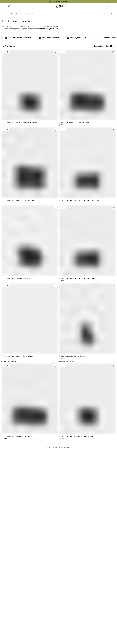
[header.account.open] (108, 6)
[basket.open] (114, 6)
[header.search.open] (9, 6)
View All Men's (12, 14)
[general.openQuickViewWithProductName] (56, 52)
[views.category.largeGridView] (111, 46)
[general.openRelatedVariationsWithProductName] (6, 52)
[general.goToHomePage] (59, 6)
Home (4, 14)
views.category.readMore (48, 29)
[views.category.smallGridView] (114, 46)
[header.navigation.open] (3, 6)
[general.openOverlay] (9, 46)
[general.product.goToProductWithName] (30, 88)
